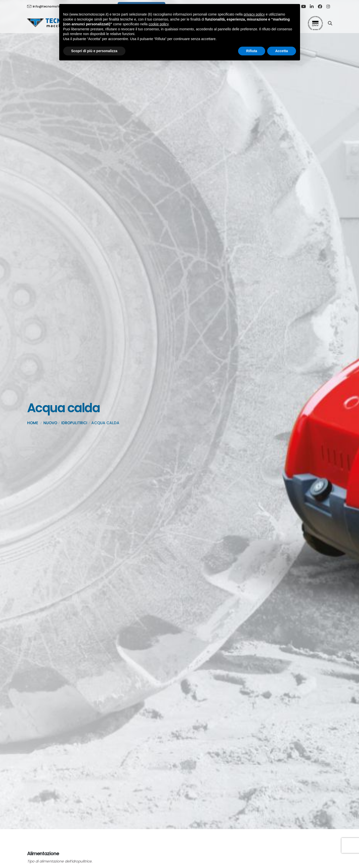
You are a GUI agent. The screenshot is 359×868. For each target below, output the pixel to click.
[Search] (330, 23)
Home (33, 423)
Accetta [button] (282, 51)
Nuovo (50, 423)
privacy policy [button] (254, 14)
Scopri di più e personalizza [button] (94, 51)
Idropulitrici (74, 423)
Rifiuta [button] (252, 51)
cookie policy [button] (158, 24)
